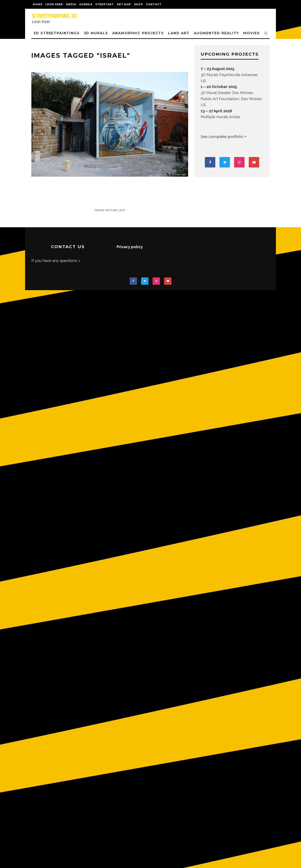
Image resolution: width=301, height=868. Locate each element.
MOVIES (252, 33)
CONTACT (154, 4)
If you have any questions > (56, 261)
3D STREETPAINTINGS (57, 33)
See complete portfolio (222, 137)
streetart (105, 4)
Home (38, 4)
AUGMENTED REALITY (217, 33)
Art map (124, 4)
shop (138, 4)
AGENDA (86, 4)
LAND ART (179, 33)
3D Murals (96, 33)
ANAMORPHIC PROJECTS (138, 33)
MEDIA (71, 4)
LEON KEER (54, 4)
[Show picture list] (110, 210)
